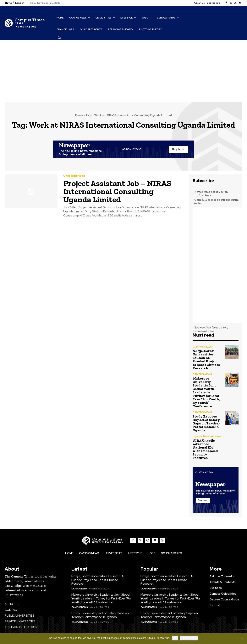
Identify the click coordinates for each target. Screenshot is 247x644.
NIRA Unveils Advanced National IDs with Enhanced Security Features (205, 449)
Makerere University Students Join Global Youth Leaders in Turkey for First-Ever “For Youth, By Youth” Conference (207, 392)
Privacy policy (189, 638)
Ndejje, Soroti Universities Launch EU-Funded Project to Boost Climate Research (206, 359)
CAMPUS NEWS (202, 347)
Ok (175, 638)
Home (79, 115)
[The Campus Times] (25, 23)
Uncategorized (74, 176)
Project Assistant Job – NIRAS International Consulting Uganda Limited (117, 191)
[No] (242, 638)
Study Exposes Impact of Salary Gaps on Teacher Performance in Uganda (206, 423)
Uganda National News (207, 436)
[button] (59, 37)
